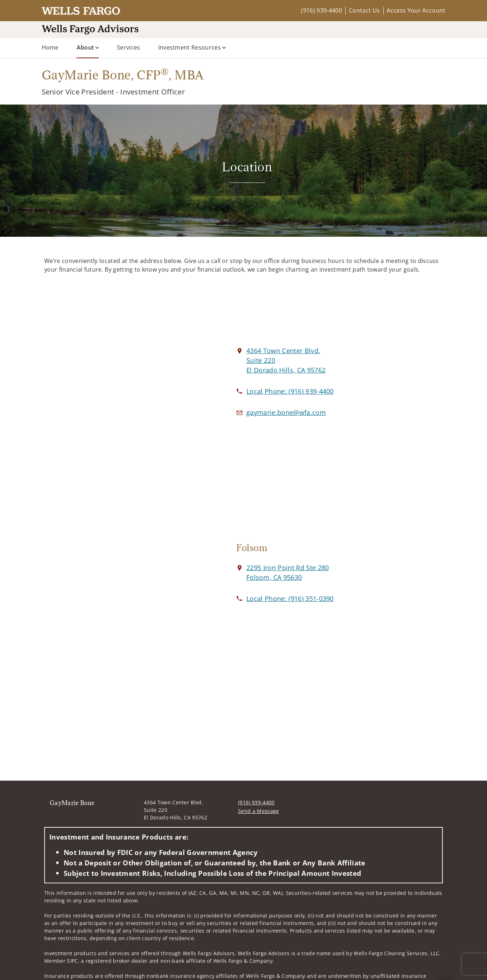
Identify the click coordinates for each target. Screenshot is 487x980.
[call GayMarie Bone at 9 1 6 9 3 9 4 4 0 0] (290, 391)
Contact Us (364, 10)
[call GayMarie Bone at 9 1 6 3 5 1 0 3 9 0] (290, 598)
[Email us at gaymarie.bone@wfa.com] (286, 412)
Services (129, 47)
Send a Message (258, 811)
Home (50, 47)
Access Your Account (416, 10)
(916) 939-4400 (321, 10)
